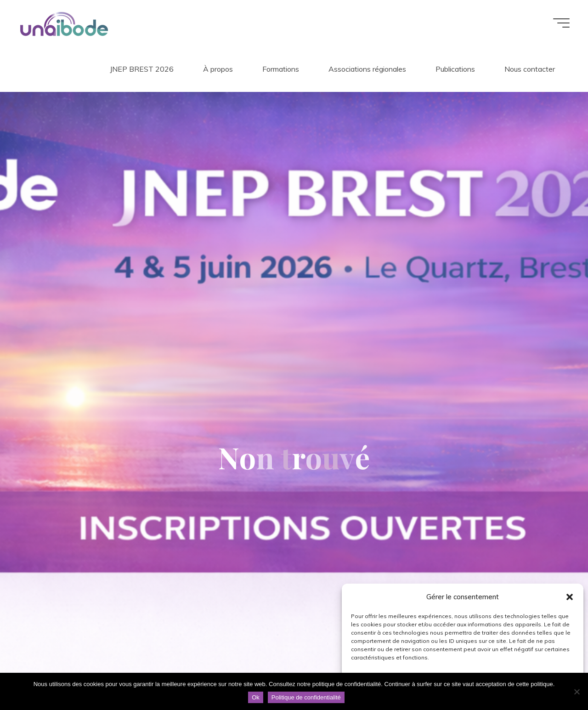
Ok (256, 697)
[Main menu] (561, 23)
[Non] (577, 692)
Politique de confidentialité (306, 697)
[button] (570, 597)
